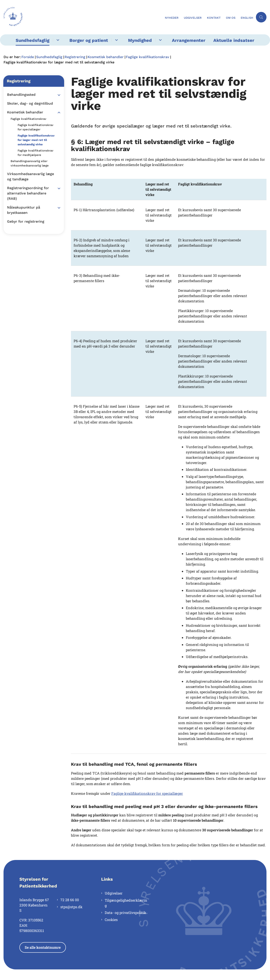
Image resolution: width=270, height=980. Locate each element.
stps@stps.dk (71, 907)
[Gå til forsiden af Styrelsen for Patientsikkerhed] (11, 17)
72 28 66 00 (70, 900)
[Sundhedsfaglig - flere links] (57, 40)
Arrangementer (189, 40)
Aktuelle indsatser (234, 40)
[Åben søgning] (261, 17)
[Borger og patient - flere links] (116, 40)
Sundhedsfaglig (33, 40)
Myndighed (140, 40)
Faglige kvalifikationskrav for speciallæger (147, 793)
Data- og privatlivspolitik (125, 913)
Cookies (111, 920)
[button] (58, 95)
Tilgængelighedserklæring (126, 903)
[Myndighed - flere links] (160, 40)
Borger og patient (89, 40)
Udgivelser (114, 893)
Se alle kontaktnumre (43, 947)
